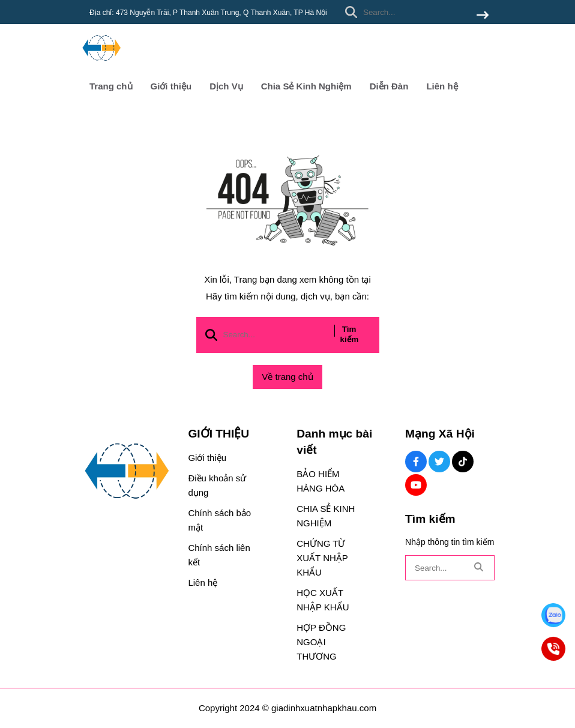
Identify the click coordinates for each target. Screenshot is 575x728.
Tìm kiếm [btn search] (350, 334)
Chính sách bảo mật (219, 520)
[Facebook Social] (416, 462)
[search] (414, 12)
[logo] (101, 66)
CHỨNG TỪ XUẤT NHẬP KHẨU (322, 558)
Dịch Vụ (226, 86)
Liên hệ (442, 86)
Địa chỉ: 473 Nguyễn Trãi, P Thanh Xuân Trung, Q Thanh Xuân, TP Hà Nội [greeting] (208, 13)
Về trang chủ (287, 377)
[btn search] (483, 16)
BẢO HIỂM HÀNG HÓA (321, 481)
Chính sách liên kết (219, 555)
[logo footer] (127, 472)
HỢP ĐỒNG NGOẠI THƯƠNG (321, 642)
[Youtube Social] (416, 485)
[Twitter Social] (439, 462)
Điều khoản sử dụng (217, 485)
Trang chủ (111, 86)
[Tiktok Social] (463, 462)
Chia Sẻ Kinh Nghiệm (306, 86)
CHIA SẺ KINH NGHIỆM (326, 516)
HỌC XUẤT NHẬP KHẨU (323, 600)
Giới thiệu (171, 86)
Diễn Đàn (389, 86)
